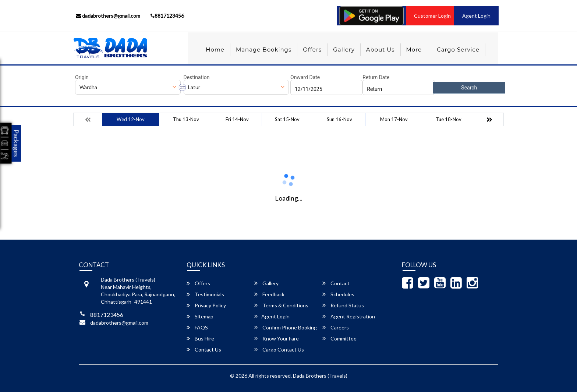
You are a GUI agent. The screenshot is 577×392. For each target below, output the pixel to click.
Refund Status (343, 305)
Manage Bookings (264, 50)
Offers (312, 50)
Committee (339, 338)
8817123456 (167, 16)
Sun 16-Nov (339, 119)
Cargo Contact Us (279, 349)
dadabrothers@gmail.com (108, 16)
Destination (197, 77)
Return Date (376, 77)
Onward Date (305, 77)
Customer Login (432, 16)
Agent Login (476, 16)
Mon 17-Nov (394, 119)
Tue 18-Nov (449, 119)
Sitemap (200, 316)
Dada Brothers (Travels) (320, 376)
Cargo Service (458, 50)
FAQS (197, 327)
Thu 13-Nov (186, 119)
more (414, 50)
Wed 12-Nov (131, 119)
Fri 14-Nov (237, 119)
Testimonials (205, 294)
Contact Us (204, 349)
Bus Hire (200, 338)
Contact (336, 283)
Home (215, 50)
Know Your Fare (277, 338)
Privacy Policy (206, 305)
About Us (380, 50)
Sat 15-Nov (287, 119)
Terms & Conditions (281, 305)
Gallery (344, 50)
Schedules (338, 294)
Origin (82, 77)
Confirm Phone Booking (286, 327)
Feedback (269, 294)
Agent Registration (349, 316)
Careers (336, 327)
